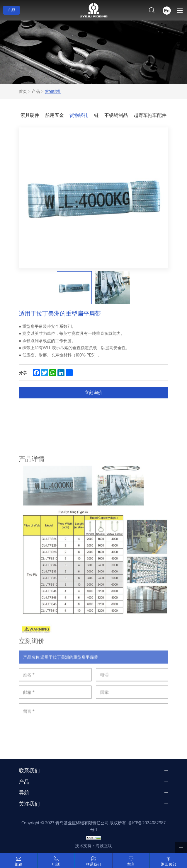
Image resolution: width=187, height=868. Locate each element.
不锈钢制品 (116, 115)
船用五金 (55, 115)
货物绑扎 (53, 91)
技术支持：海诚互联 (93, 846)
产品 (11, 10)
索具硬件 (30, 115)
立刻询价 (93, 392)
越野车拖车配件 (150, 115)
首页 (23, 91)
